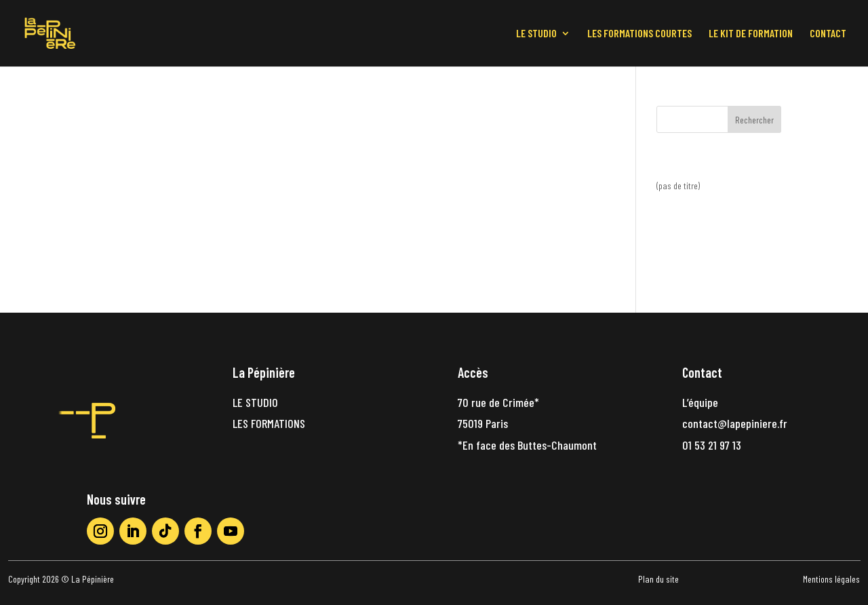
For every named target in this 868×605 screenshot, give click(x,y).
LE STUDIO (536, 34)
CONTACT (828, 34)
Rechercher (754, 120)
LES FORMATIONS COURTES (639, 34)
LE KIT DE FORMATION (751, 34)
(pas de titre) (678, 186)
